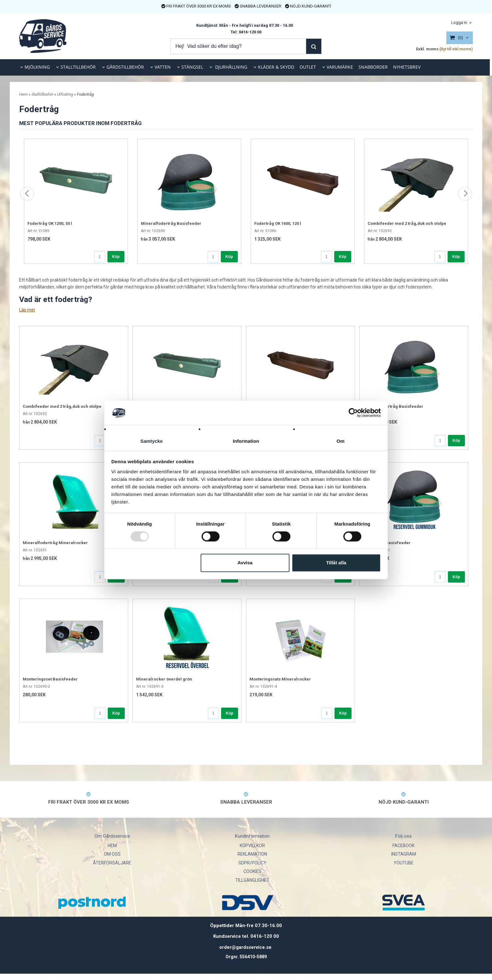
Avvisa (245, 563)
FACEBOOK (403, 846)
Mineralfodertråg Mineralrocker (55, 543)
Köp (116, 257)
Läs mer (27, 310)
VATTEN (163, 67)
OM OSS (112, 854)
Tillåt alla (336, 563)
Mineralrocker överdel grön (164, 679)
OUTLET (308, 67)
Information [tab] (246, 441)
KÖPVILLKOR (252, 846)
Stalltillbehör (43, 94)
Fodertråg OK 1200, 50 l (50, 223)
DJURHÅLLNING (231, 67)
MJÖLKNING (37, 67)
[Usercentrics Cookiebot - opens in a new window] (353, 413)
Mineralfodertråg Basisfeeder (171, 223)
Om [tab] (340, 441)
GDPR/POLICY (252, 863)
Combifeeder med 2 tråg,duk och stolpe (407, 223)
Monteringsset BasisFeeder (50, 679)
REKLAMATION (252, 854)
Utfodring (66, 94)
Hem (23, 94)
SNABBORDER (373, 67)
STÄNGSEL (192, 67)
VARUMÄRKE (340, 67)
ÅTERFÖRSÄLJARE (112, 863)
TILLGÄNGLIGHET (252, 880)
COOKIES (252, 871)
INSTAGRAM (404, 854)
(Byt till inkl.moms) (456, 49)
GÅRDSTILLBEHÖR (125, 67)
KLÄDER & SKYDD (276, 67)
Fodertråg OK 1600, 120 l (278, 223)
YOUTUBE (404, 863)
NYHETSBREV (407, 67)
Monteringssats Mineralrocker (280, 679)
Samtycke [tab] (152, 441)
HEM (112, 846)
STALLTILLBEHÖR (78, 67)
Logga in (459, 23)
